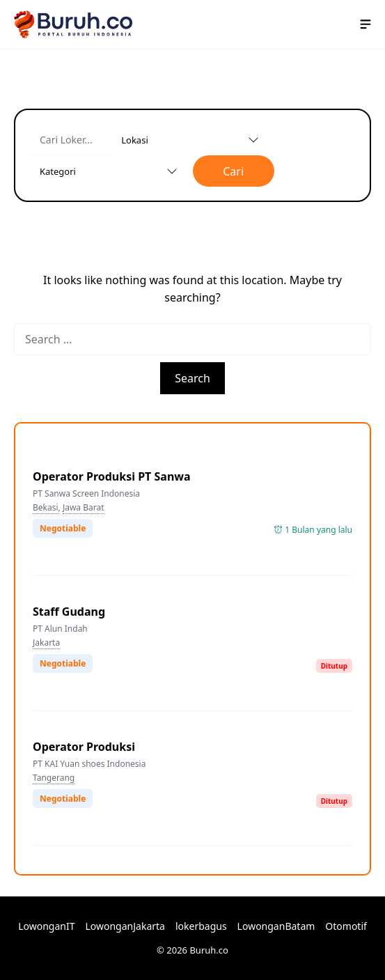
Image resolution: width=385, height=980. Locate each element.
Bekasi (46, 507)
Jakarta (46, 643)
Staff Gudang (69, 612)
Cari (233, 171)
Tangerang (54, 778)
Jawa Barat (84, 507)
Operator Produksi (84, 747)
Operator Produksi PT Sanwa (112, 476)
